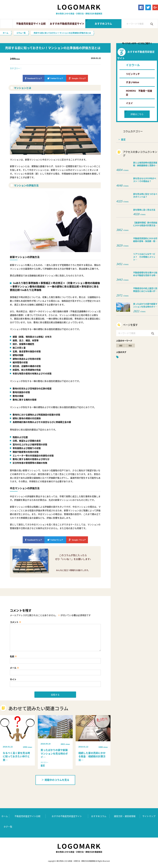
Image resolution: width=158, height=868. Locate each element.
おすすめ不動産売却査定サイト (67, 23)
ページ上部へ (151, 804)
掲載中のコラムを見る (55, 780)
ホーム (6, 24)
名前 (13, 656)
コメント (16, 622)
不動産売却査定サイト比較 (31, 23)
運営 (121, 346)
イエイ (129, 103)
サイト (13, 679)
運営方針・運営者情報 (125, 816)
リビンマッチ (133, 74)
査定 (123, 139)
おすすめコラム (103, 23)
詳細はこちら (137, 114)
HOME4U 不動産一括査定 (139, 93)
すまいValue (133, 82)
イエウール (133, 65)
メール (14, 668)
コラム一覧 (21, 33)
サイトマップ (149, 816)
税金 (130, 346)
